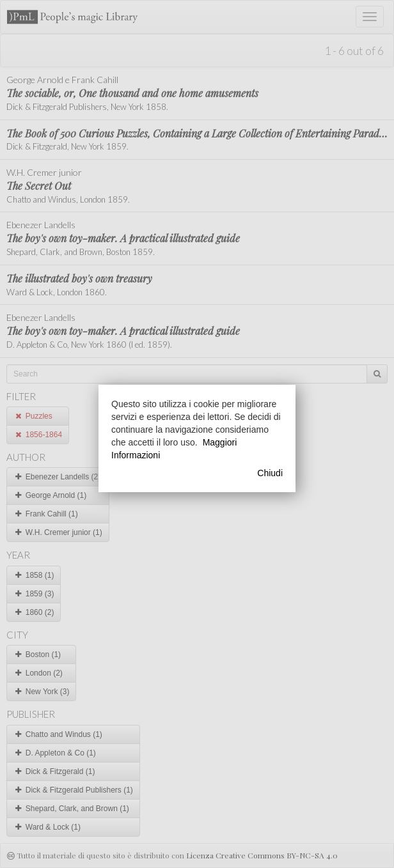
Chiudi (270, 473)
